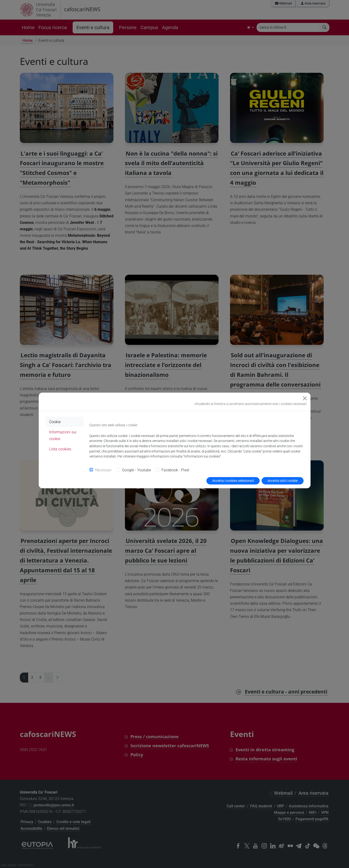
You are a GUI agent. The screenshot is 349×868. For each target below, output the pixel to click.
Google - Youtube (137, 470)
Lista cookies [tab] (60, 449)
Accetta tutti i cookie (283, 481)
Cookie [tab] (55, 422)
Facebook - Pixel (175, 470)
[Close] (305, 398)
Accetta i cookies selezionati (233, 481)
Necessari (103, 470)
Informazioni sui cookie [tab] (63, 435)
